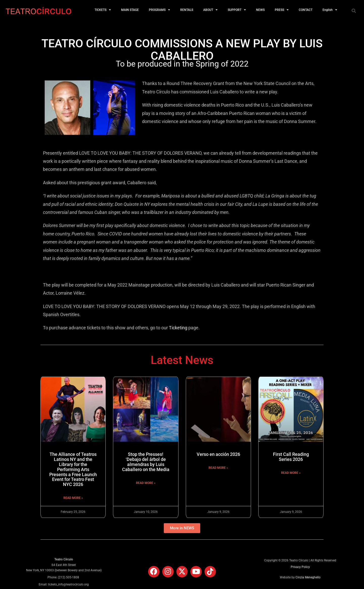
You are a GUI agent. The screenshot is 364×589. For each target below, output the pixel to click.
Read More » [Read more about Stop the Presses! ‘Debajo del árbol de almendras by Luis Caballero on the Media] (146, 483)
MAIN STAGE (130, 10)
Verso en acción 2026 (218, 454)
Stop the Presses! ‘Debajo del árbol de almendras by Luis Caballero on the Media (146, 462)
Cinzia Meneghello (308, 577)
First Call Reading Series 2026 (291, 457)
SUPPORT (237, 10)
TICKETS (103, 10)
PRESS (282, 10)
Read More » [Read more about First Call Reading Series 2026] (291, 473)
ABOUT (210, 10)
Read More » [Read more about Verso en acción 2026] (218, 468)
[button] (354, 11)
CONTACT (306, 10)
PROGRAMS (160, 10)
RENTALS (187, 10)
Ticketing (178, 328)
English (330, 10)
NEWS (260, 10)
